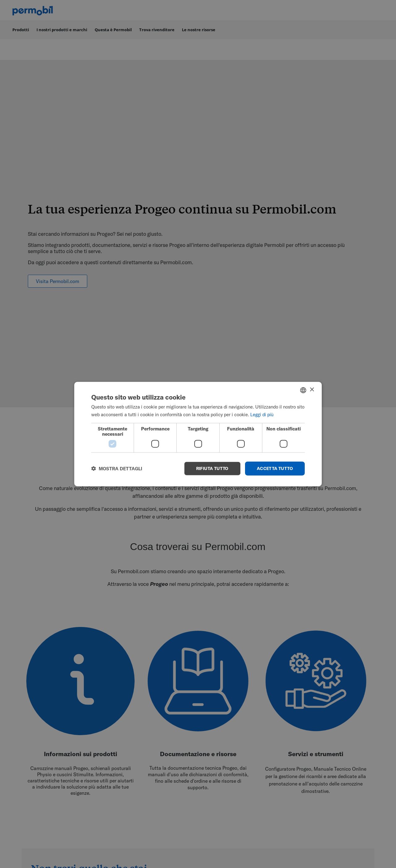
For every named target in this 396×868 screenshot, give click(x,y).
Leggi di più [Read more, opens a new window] (262, 414)
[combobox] (303, 390)
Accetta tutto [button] (275, 468)
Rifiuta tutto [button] (212, 468)
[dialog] (198, 434)
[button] (117, 469)
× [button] (312, 390)
